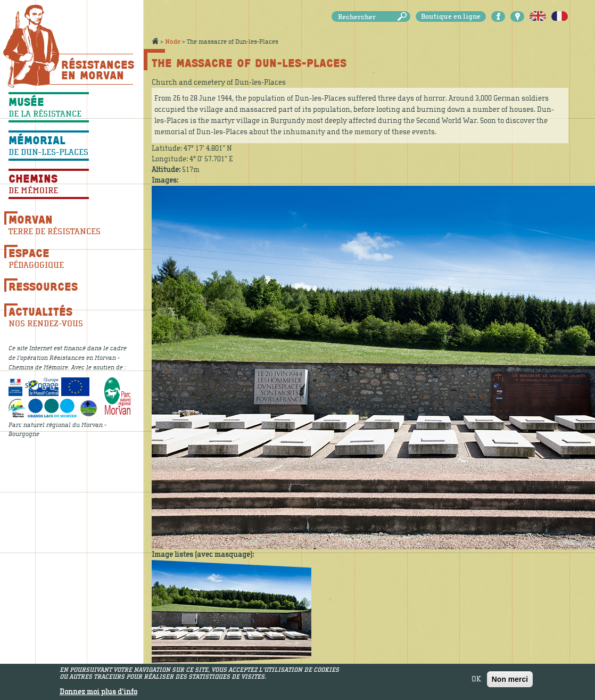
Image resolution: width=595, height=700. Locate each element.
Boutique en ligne (451, 17)
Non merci (510, 681)
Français (560, 17)
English (538, 17)
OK (476, 681)
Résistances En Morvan (97, 70)
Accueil (155, 41)
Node (173, 42)
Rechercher (404, 17)
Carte (517, 17)
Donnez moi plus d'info (98, 694)
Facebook (498, 17)
